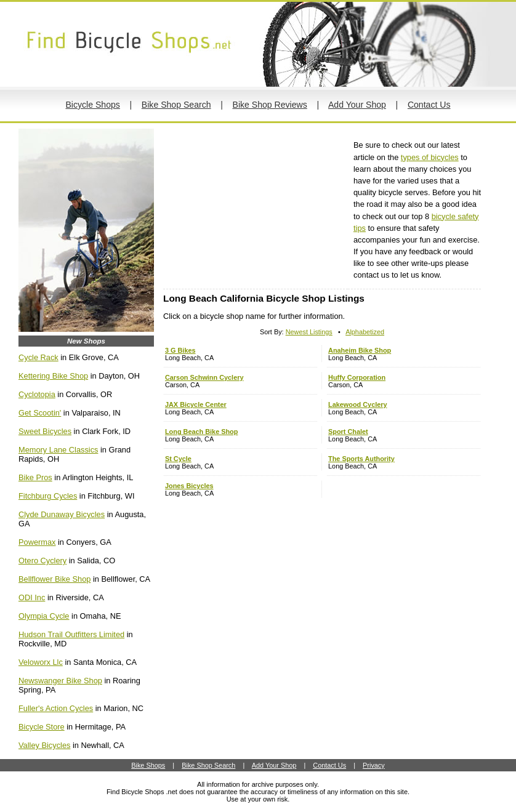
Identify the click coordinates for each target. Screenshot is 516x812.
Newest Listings (309, 332)
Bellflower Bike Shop (54, 579)
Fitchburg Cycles (48, 496)
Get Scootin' (40, 413)
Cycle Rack (38, 357)
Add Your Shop (357, 105)
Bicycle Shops (92, 105)
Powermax (37, 542)
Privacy (374, 765)
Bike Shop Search (176, 105)
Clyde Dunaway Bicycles (62, 514)
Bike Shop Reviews (270, 105)
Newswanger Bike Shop (60, 681)
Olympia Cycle (44, 616)
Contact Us (429, 105)
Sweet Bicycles (45, 431)
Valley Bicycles (44, 745)
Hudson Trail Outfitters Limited (71, 634)
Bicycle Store (42, 727)
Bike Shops (148, 765)
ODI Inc (32, 597)
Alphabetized (365, 332)
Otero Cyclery (42, 561)
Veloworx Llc (41, 662)
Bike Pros (35, 477)
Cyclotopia (37, 394)
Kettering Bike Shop (53, 376)
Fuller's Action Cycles (56, 708)
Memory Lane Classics (58, 450)
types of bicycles (430, 157)
